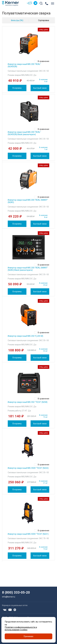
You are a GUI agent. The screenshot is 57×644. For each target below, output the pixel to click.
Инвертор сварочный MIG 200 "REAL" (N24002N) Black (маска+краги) (24, 133)
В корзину (17, 88)
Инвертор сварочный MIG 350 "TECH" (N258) (28, 402)
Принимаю (28, 636)
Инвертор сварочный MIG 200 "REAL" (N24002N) (24, 65)
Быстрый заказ (40, 88)
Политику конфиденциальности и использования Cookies (21, 628)
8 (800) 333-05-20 (16, 592)
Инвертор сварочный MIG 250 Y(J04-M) (25, 336)
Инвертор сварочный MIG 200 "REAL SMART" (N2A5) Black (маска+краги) (28, 269)
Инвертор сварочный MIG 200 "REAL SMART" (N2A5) (28, 201)
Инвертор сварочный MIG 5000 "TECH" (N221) (28, 534)
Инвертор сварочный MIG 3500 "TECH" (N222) (28, 468)
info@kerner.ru (9, 597)
